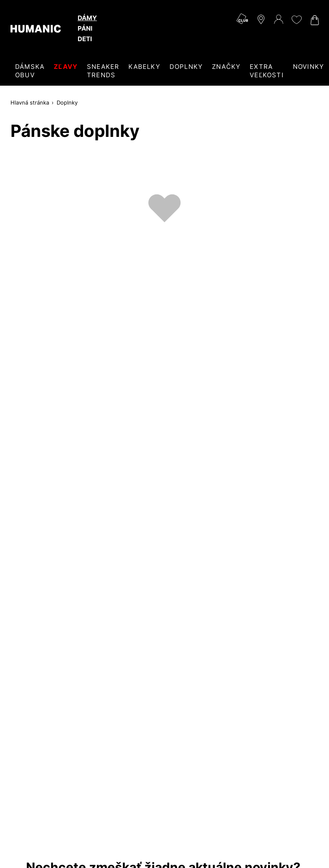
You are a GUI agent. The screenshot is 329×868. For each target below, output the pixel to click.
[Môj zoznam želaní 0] (296, 20)
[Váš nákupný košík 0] (314, 20)
